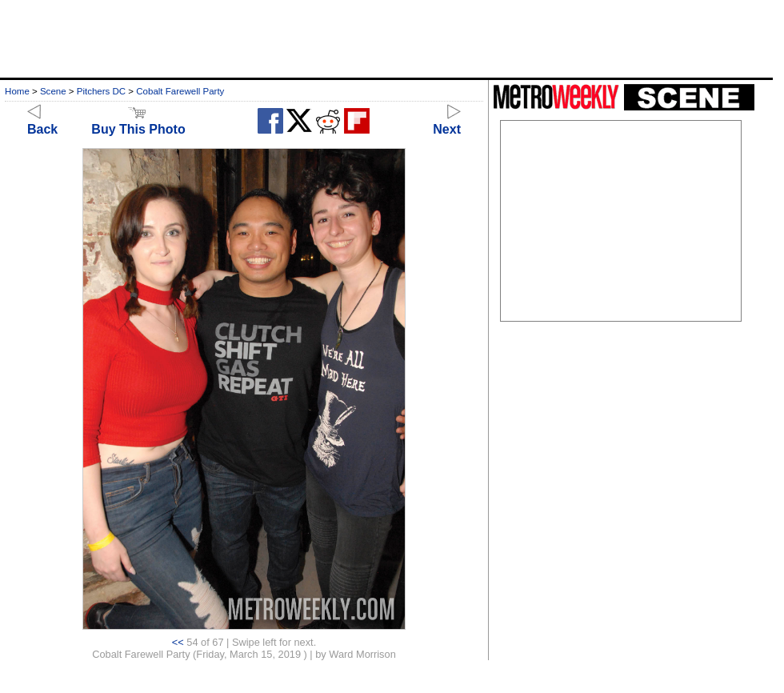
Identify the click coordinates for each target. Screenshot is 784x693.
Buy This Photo (138, 122)
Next (447, 122)
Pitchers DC (101, 91)
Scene (53, 91)
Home (17, 91)
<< (178, 642)
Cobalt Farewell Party (180, 91)
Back (42, 122)
